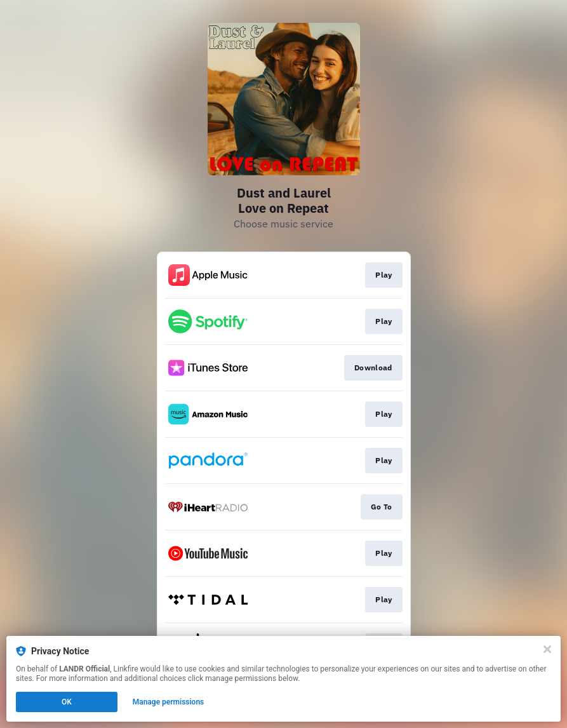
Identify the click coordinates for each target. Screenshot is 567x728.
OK (67, 702)
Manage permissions (169, 702)
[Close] (547, 649)
